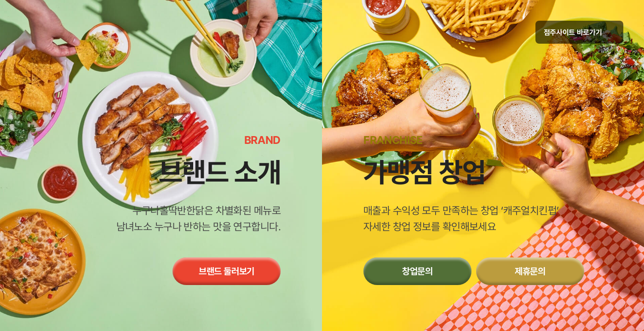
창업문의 (417, 271)
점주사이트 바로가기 (579, 32)
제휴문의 (530, 271)
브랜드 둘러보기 (227, 271)
